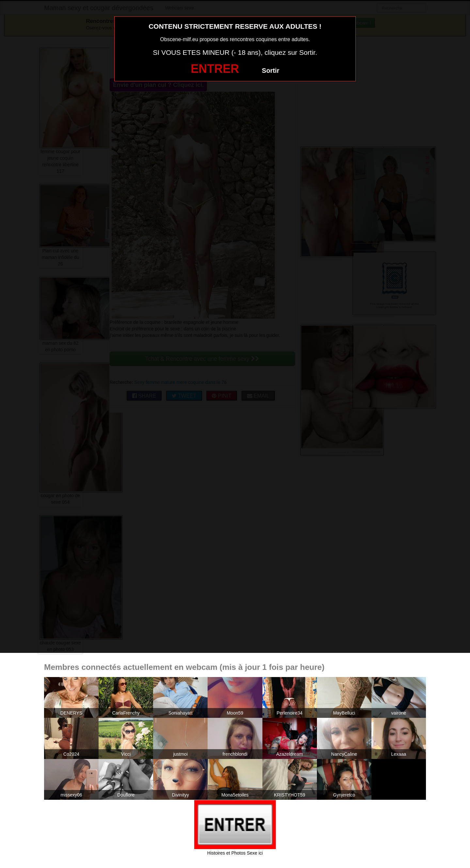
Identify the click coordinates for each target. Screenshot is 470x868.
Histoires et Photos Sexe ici (235, 853)
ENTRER (215, 69)
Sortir (270, 71)
